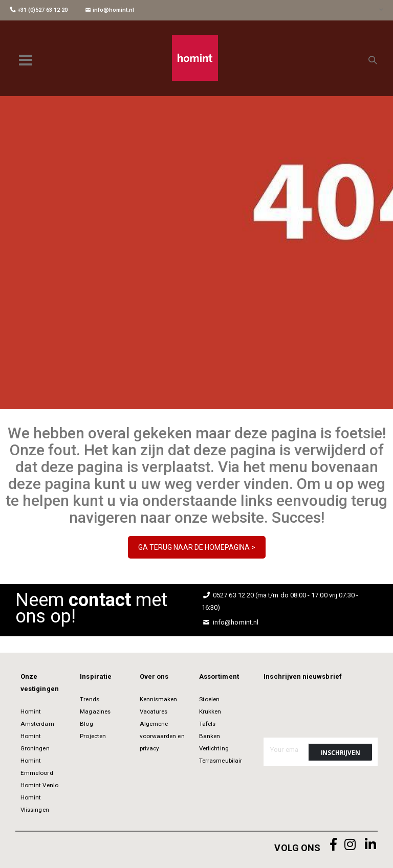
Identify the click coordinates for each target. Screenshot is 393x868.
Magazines (95, 711)
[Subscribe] (340, 752)
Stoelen (209, 699)
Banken (210, 736)
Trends (89, 699)
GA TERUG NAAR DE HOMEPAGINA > (197, 547)
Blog (86, 724)
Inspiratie (96, 676)
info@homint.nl (110, 10)
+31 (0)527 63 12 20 (39, 10)
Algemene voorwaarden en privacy (162, 736)
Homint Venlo (39, 785)
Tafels (207, 724)
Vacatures (154, 711)
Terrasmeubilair (221, 761)
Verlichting (214, 748)
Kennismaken (159, 699)
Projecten (93, 736)
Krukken (210, 711)
